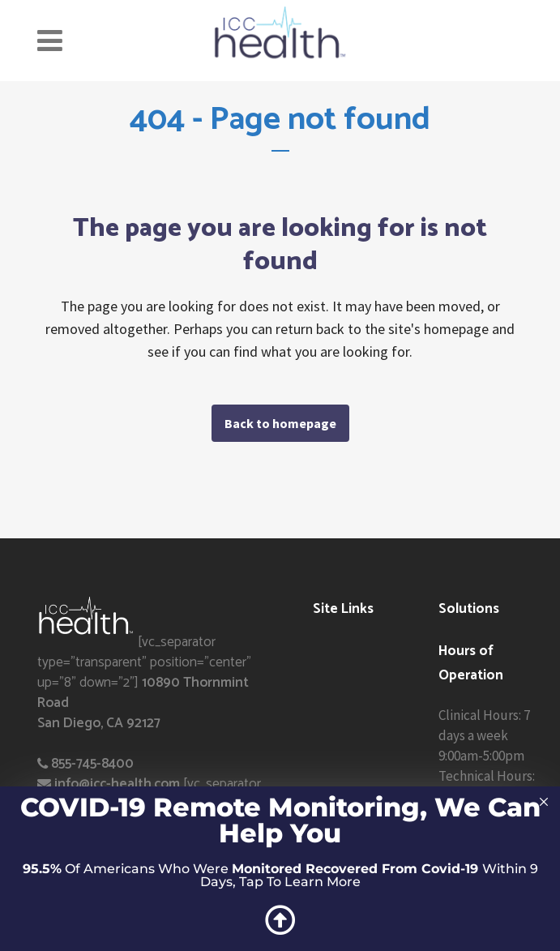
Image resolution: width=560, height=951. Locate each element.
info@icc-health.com (117, 784)
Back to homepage (280, 423)
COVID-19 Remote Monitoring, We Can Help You (280, 820)
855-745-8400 (92, 764)
